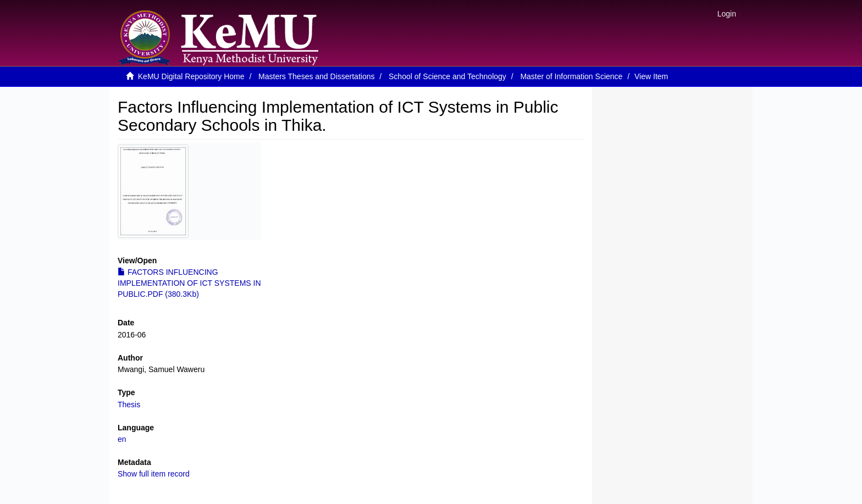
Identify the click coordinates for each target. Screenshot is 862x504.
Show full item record (154, 474)
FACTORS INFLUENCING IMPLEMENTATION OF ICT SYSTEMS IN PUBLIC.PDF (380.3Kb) (189, 283)
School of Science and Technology (447, 76)
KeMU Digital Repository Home (191, 76)
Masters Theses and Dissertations (316, 76)
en (122, 439)
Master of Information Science (571, 76)
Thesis (129, 405)
